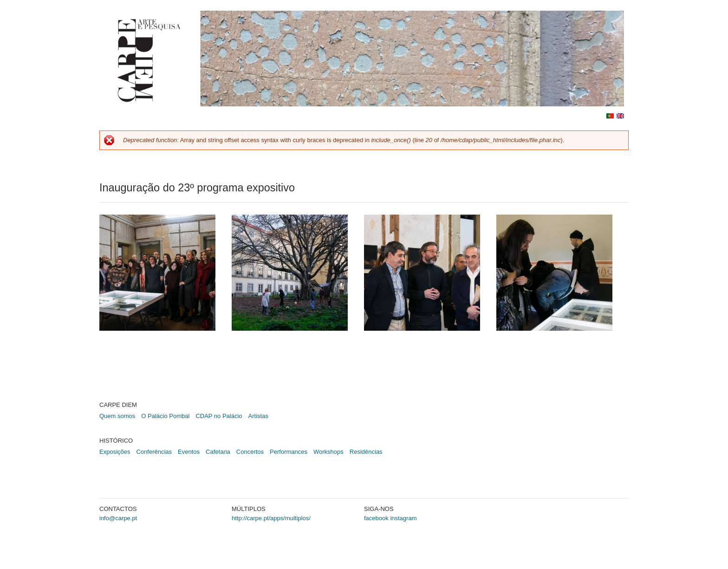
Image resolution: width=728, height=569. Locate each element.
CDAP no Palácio (219, 416)
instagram (403, 518)
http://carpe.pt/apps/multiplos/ (271, 518)
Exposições (115, 452)
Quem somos (117, 416)
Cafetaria (218, 452)
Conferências (154, 452)
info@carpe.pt (118, 518)
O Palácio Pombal (165, 416)
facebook (376, 518)
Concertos (250, 452)
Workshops (328, 452)
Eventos (189, 452)
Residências (366, 452)
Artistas (258, 416)
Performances (289, 452)
